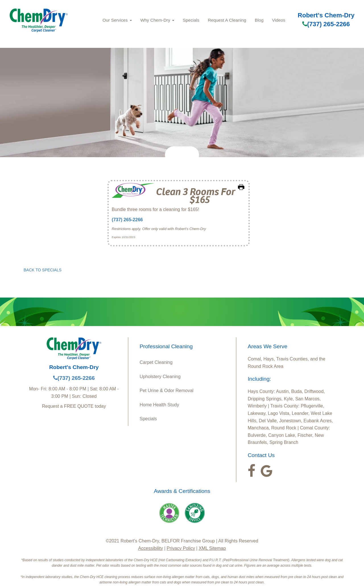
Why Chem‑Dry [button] (157, 20)
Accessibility (151, 548)
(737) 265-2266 (326, 24)
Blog (259, 20)
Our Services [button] (117, 20)
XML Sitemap (212, 548)
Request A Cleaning (227, 20)
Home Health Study (159, 405)
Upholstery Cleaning (160, 377)
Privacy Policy (181, 548)
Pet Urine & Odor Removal (167, 391)
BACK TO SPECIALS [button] (43, 270)
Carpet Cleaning (156, 362)
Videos (279, 20)
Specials (191, 20)
